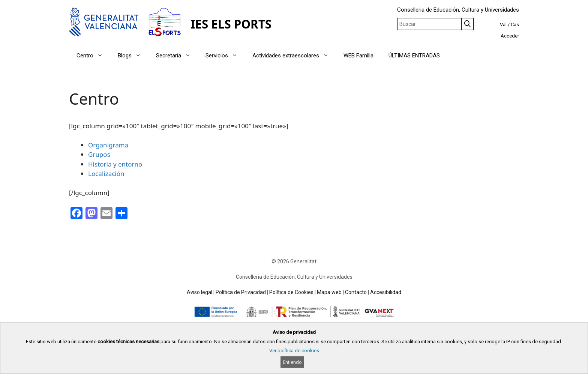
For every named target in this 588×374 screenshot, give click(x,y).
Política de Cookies (291, 292)
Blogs (133, 56)
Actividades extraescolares (294, 56)
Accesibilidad (386, 292)
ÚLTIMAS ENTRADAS (414, 56)
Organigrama (108, 145)
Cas (515, 25)
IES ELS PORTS (231, 24)
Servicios (225, 56)
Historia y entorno (115, 164)
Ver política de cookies (294, 351)
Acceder (510, 36)
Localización (106, 173)
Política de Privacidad (241, 292)
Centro (93, 56)
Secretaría (177, 56)
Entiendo (292, 362)
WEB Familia (358, 56)
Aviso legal (199, 292)
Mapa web (329, 292)
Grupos (99, 154)
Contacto (356, 292)
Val (503, 25)
